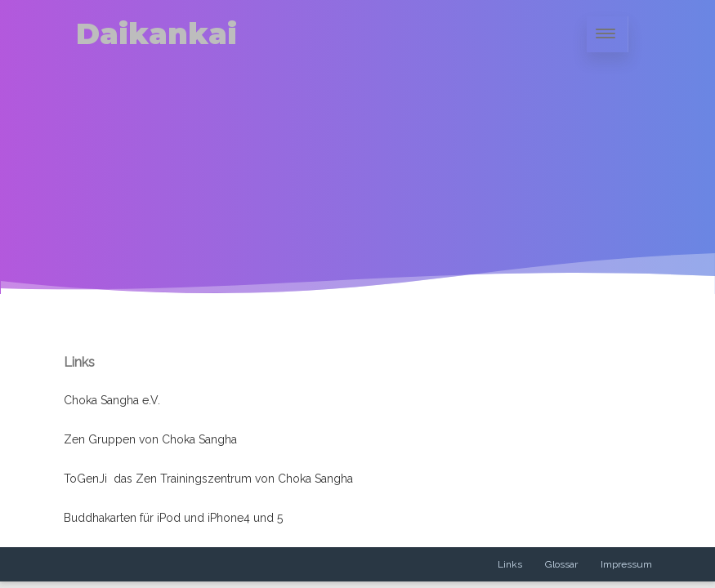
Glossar (561, 564)
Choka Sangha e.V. (112, 400)
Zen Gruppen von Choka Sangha (150, 439)
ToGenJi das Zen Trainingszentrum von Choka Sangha (208, 479)
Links (510, 564)
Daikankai (156, 34)
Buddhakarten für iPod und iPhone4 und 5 (173, 518)
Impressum (626, 564)
